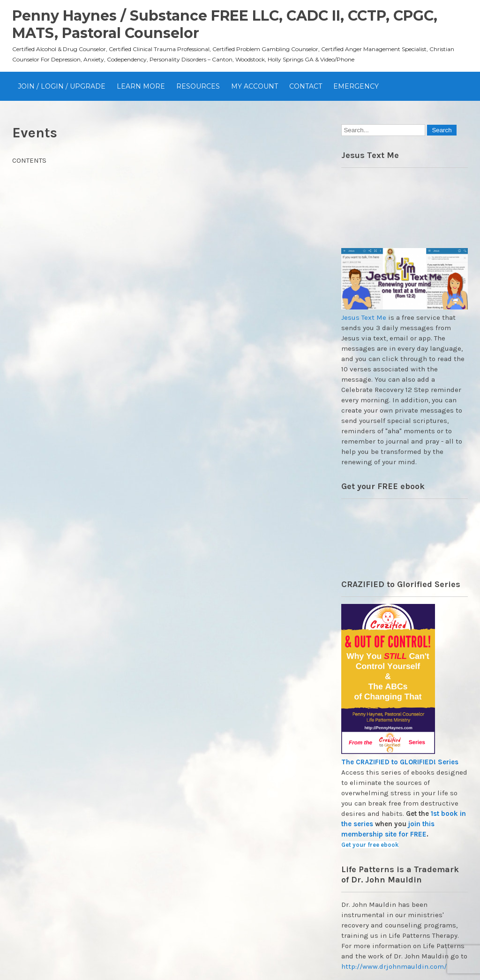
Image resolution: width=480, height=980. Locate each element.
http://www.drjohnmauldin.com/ (394, 966)
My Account (255, 86)
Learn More (141, 86)
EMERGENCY (356, 86)
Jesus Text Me (364, 317)
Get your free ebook (370, 845)
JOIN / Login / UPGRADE (62, 86)
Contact (306, 86)
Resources (198, 86)
